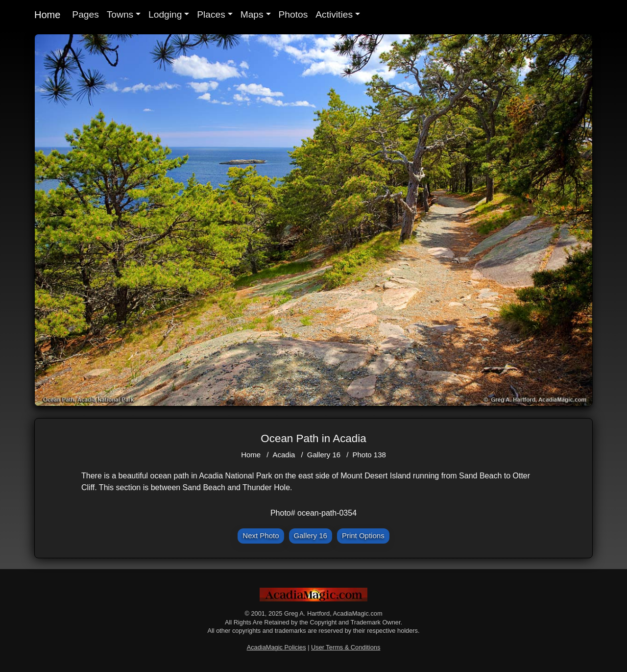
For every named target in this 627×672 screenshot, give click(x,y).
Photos (293, 14)
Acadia (284, 455)
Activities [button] (334, 14)
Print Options (363, 535)
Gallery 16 (324, 455)
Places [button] (211, 14)
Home (47, 15)
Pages (85, 14)
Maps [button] (252, 14)
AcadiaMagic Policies (277, 647)
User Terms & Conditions (346, 647)
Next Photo (261, 535)
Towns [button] (120, 14)
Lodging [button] (165, 14)
